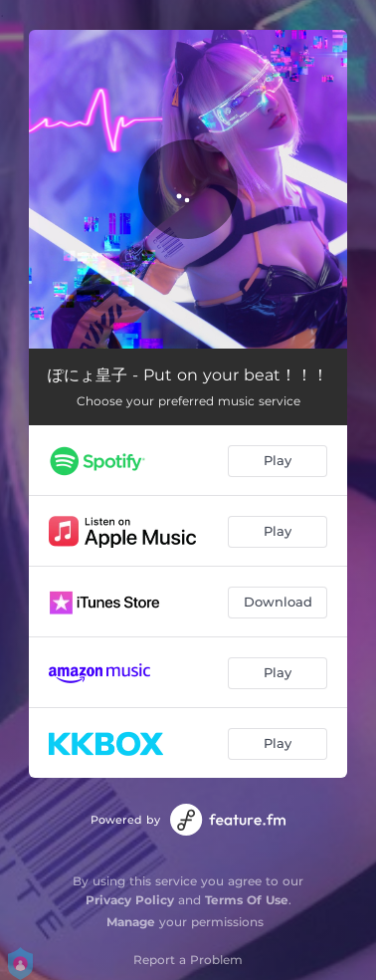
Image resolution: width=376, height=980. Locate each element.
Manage (131, 922)
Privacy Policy (130, 900)
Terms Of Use (247, 900)
